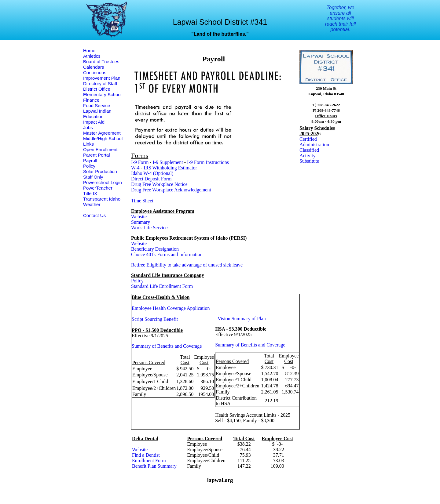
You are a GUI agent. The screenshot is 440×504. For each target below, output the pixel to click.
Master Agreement (102, 133)
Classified (309, 150)
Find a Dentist (146, 455)
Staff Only (93, 177)
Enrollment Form (149, 460)
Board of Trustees (101, 62)
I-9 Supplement (168, 162)
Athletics (92, 56)
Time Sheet (142, 201)
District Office (97, 89)
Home (89, 51)
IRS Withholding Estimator (170, 168)
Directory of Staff (100, 83)
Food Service (97, 105)
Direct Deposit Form (151, 179)
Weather (92, 204)
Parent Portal (97, 155)
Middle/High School (103, 138)
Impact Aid (94, 122)
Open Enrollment (100, 149)
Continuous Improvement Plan (102, 75)
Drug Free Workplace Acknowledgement (171, 190)
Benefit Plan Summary (154, 466)
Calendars (94, 67)
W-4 (135, 168)
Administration (314, 145)
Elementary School (102, 94)
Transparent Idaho (102, 199)
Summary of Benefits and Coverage (167, 346)
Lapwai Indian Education (97, 114)
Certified (308, 139)
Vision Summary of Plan (242, 319)
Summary (141, 222)
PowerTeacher (98, 188)
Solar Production (100, 171)
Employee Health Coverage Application (171, 308)
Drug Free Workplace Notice (159, 184)
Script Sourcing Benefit (155, 319)
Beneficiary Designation (155, 249)
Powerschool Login (103, 182)
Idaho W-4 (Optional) (152, 173)
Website (139, 217)
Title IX (90, 193)
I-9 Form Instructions (208, 162)
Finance (91, 100)
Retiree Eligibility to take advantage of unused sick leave (187, 265)
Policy (89, 166)
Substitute (309, 161)
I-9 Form (140, 162)
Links (88, 144)
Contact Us (94, 215)
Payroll (90, 160)
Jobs (88, 127)
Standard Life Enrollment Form (162, 286)
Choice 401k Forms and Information (167, 254)
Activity (307, 156)
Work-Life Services (150, 228)
